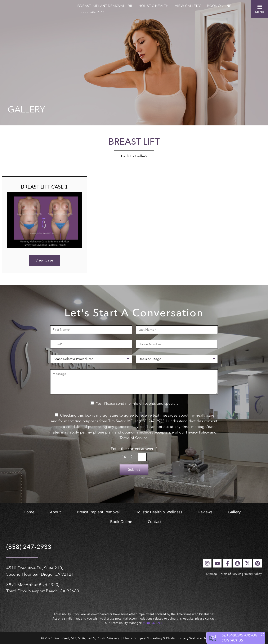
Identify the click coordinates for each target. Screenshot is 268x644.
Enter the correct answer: (134, 449)
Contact (159, 522)
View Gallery (188, 6)
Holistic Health (153, 6)
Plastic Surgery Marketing (143, 638)
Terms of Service (230, 574)
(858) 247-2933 (92, 12)
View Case (44, 260)
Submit (134, 470)
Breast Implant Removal (95, 512)
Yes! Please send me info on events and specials (137, 404)
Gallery (246, 512)
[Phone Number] (177, 344)
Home (15, 512)
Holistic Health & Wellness (160, 512)
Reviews (212, 512)
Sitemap (211, 574)
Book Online (219, 6)
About (47, 512)
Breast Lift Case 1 (44, 187)
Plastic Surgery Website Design (190, 638)
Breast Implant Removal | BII (105, 6)
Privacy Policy (253, 574)
